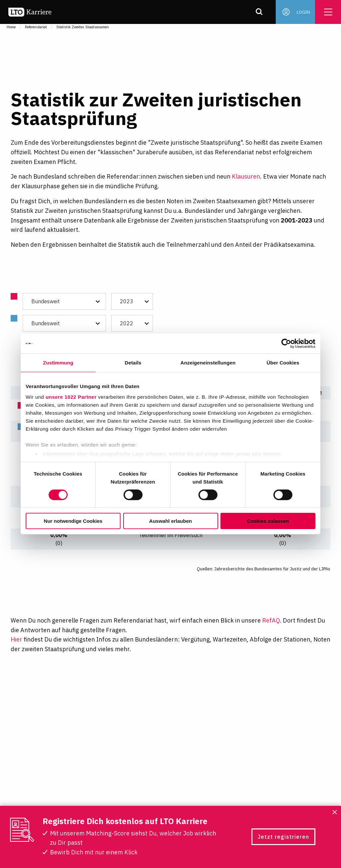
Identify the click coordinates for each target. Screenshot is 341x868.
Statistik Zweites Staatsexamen (83, 27)
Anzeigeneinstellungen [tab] (208, 363)
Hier (16, 639)
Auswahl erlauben (170, 521)
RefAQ (271, 620)
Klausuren (246, 176)
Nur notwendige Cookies (73, 521)
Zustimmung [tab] (58, 363)
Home (11, 27)
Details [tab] (133, 363)
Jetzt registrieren (283, 837)
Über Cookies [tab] (283, 363)
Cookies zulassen (268, 521)
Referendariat (36, 27)
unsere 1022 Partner (71, 397)
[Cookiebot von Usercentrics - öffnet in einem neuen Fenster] (286, 344)
